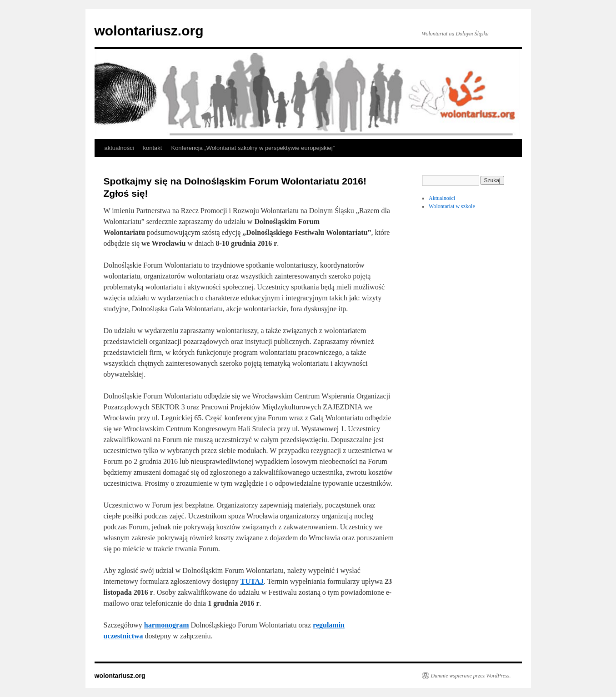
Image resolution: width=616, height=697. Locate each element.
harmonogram (167, 625)
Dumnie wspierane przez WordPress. (471, 676)
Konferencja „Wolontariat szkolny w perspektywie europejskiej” (253, 148)
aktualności (119, 148)
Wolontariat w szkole (452, 206)
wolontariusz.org (149, 31)
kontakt (153, 148)
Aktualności (442, 198)
